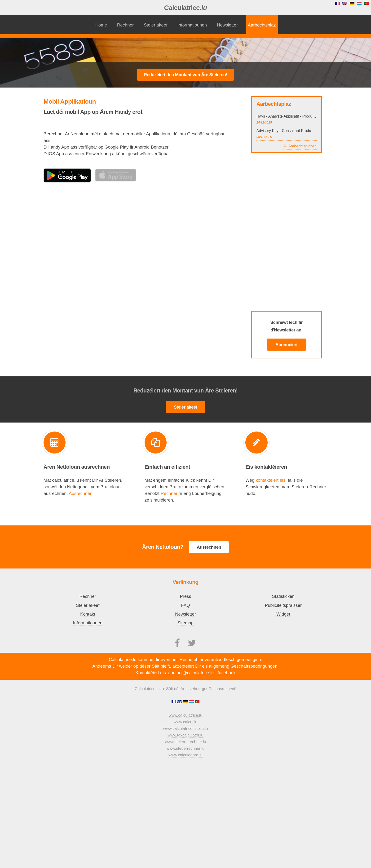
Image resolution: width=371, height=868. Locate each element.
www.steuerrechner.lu (185, 748)
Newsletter (227, 25)
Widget (283, 614)
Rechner (126, 25)
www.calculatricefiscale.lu (185, 729)
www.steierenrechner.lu (185, 742)
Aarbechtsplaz (262, 25)
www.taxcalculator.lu (185, 735)
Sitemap (185, 623)
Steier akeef (156, 25)
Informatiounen (192, 25)
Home (101, 25)
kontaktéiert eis (271, 480)
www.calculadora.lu (185, 755)
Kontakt (88, 614)
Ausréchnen (81, 493)
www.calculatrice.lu (185, 715)
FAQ (185, 605)
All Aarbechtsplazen (300, 146)
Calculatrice (186, 8)
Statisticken (283, 596)
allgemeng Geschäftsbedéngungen (243, 666)
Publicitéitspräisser (283, 605)
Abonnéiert (287, 345)
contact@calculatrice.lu (191, 673)
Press (185, 596)
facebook (227, 673)
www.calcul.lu (186, 722)
